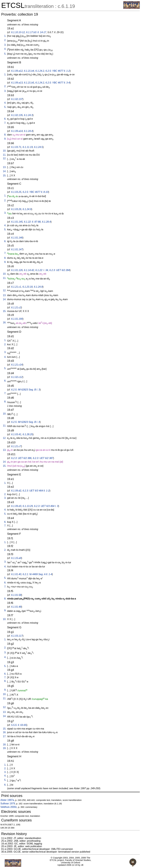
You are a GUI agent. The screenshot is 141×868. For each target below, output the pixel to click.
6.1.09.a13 (17, 83)
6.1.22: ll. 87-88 (32, 222)
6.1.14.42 (29, 270)
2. (5, 40)
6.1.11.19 (28, 147)
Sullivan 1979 (8, 804)
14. (5, 171)
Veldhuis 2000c (9, 807)
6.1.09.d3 (16, 506)
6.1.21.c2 (16, 308)
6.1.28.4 (46, 222)
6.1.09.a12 (17, 71)
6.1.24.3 (28, 115)
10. (5, 151)
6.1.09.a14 (17, 131)
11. (5, 155)
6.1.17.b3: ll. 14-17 (36, 32)
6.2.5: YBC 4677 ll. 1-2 (58, 71)
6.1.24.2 (40, 71)
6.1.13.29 (28, 506)
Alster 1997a (7, 800)
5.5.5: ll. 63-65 (19, 725)
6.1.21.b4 (29, 71)
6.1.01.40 (16, 574)
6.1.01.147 (17, 249)
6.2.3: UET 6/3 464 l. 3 (46, 506)
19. (5, 748)
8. (5, 135)
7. (5, 123)
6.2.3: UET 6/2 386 (21, 458)
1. (5, 36)
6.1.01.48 (16, 607)
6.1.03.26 (16, 209)
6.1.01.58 (16, 595)
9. (5, 139)
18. (5, 745)
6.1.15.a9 (16, 558)
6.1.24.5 (38, 147)
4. (5, 49)
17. (5, 736)
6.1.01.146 (17, 238)
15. (5, 175)
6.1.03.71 (16, 147)
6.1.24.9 (27, 209)
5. (5, 54)
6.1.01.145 (17, 222)
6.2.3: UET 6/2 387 (43, 458)
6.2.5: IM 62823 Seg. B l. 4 (25, 422)
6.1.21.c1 (16, 287)
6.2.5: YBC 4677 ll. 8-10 (36, 192)
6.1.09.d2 (16, 491)
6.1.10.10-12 (18, 32)
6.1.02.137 (17, 99)
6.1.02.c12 (17, 377)
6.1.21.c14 (17, 365)
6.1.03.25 (16, 192)
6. (5, 119)
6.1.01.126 (17, 270)
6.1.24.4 (28, 131)
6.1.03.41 (16, 434)
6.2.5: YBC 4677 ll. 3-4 (58, 83)
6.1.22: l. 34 (42, 270)
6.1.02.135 (17, 115)
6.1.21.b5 (29, 83)
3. (5, 45)
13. (5, 167)
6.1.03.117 (17, 636)
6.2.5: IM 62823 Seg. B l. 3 (25, 390)
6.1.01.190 (17, 319)
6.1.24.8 (38, 287)
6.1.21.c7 (16, 446)
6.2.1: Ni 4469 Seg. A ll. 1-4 (37, 574)
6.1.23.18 (28, 287)
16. (5, 322)
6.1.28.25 (28, 434)
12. (5, 158)
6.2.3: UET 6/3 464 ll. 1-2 (36, 491)
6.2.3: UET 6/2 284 (60, 270)
